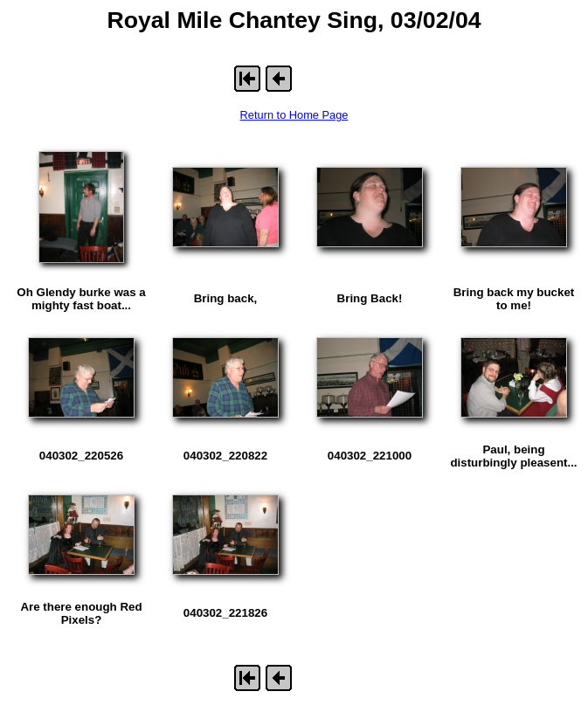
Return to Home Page (294, 115)
